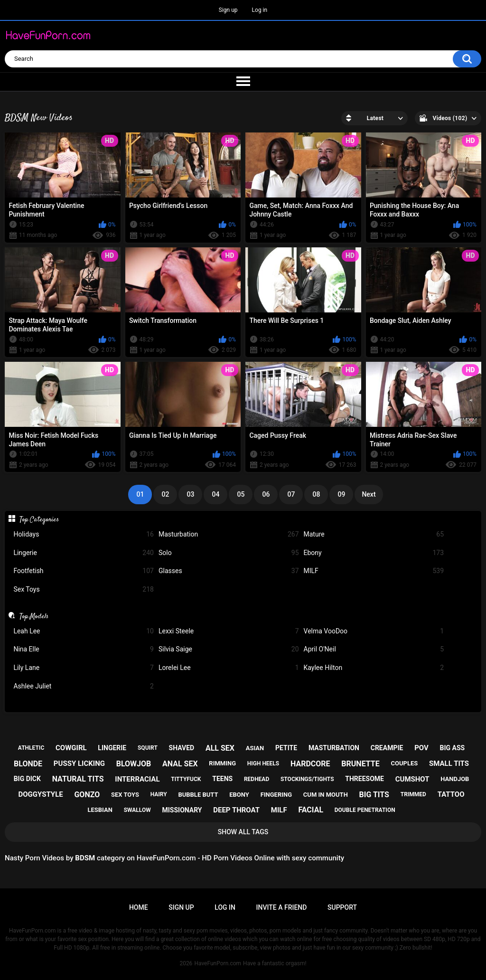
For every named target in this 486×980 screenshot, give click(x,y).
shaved (182, 748)
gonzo (87, 795)
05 (241, 494)
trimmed (413, 794)
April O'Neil (374, 649)
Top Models (34, 616)
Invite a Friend (282, 907)
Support (342, 907)
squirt (148, 748)
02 (165, 494)
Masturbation (229, 534)
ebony (239, 795)
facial (311, 810)
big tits (374, 795)
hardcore (310, 764)
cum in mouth (326, 795)
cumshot (412, 779)
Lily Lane (84, 668)
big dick (27, 779)
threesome (364, 779)
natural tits (78, 779)
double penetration (365, 810)
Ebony (374, 553)
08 (316, 494)
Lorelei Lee (229, 668)
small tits (449, 763)
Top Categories (39, 519)
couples (404, 763)
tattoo (451, 794)
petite (286, 748)
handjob (455, 779)
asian (255, 748)
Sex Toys (84, 589)
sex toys (125, 795)
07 (291, 494)
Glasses (229, 571)
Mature (374, 534)
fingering (276, 795)
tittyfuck (186, 779)
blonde (28, 764)
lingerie (112, 748)
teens (222, 779)
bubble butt (198, 795)
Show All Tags (243, 832)
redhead (257, 779)
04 (215, 494)
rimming (222, 763)
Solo (229, 553)
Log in (260, 10)
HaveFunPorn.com (218, 963)
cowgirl (71, 748)
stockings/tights (307, 779)
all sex (220, 748)
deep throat (236, 810)
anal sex (180, 764)
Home (139, 907)
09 (341, 494)
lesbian (100, 810)
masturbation (334, 748)
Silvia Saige (229, 649)
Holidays (84, 534)
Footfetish (84, 571)
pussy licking (79, 763)
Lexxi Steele (229, 631)
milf (279, 810)
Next (369, 494)
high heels (263, 763)
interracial (137, 779)
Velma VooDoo (374, 631)
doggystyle (41, 794)
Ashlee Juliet (84, 686)
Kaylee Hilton (374, 668)
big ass (453, 748)
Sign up (228, 10)
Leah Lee (84, 631)
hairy (159, 794)
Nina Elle (84, 649)
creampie (387, 748)
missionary (182, 810)
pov (421, 748)
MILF (374, 571)
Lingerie (84, 553)
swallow (137, 810)
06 (266, 494)
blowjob (134, 764)
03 (190, 494)
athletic (31, 748)
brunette (360, 764)
